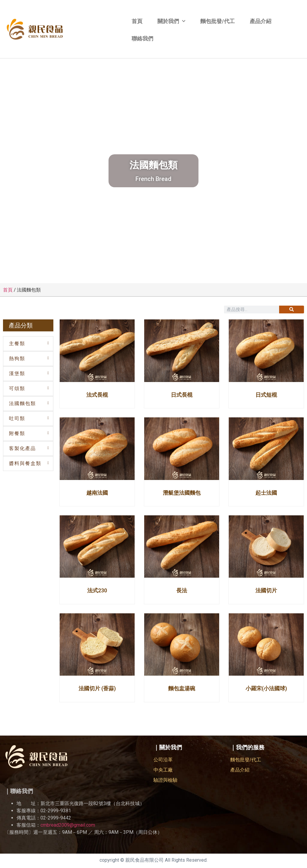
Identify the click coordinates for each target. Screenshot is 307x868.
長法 (182, 590)
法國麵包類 (22, 403)
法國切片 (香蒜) (97, 688)
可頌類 (17, 388)
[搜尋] (292, 310)
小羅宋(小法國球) (266, 688)
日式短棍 (266, 395)
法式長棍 (97, 395)
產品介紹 (261, 21)
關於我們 (171, 21)
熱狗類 (17, 358)
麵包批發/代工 (218, 21)
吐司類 (17, 418)
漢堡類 (17, 373)
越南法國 (97, 493)
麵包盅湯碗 (182, 688)
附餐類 (17, 433)
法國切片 (266, 590)
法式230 (97, 590)
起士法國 (266, 493)
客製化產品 (22, 448)
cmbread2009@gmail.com (68, 825)
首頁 (137, 21)
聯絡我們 (142, 39)
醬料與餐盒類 (25, 463)
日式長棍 (182, 395)
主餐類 (17, 344)
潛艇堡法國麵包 (182, 493)
